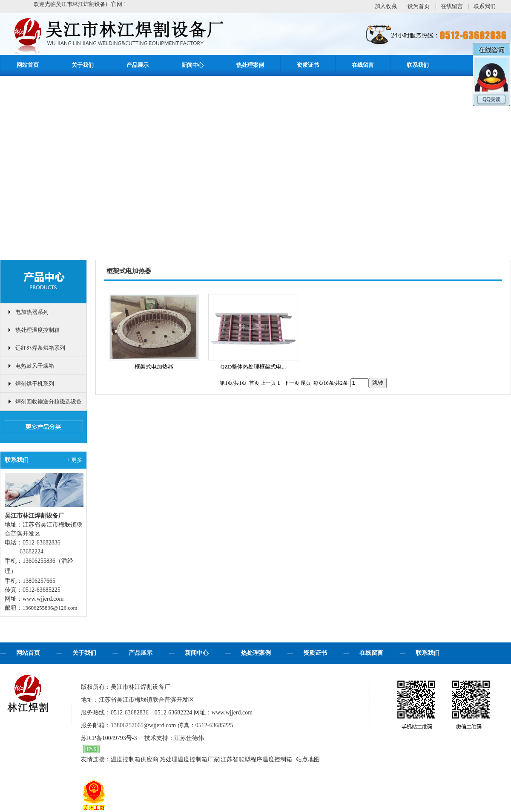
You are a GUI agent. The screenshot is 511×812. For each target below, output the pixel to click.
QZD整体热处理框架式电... (253, 367)
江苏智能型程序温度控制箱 (256, 759)
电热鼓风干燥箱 (35, 366)
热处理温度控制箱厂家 (189, 759)
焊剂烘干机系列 (35, 384)
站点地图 (308, 759)
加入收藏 (386, 6)
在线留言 (452, 6)
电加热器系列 (32, 312)
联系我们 (485, 6)
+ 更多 (74, 460)
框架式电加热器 (154, 367)
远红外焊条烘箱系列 (40, 348)
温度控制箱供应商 (135, 759)
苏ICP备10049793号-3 (109, 738)
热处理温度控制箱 (37, 330)
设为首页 (419, 6)
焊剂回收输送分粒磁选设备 (49, 402)
